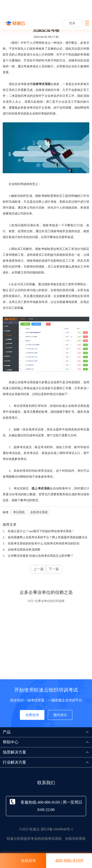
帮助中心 (47, 742)
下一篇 (54, 569)
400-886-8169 (69, 861)
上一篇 (39, 569)
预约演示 (60, 715)
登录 (72, 23)
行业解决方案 (47, 762)
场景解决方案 (47, 752)
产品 (47, 732)
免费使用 (32, 715)
